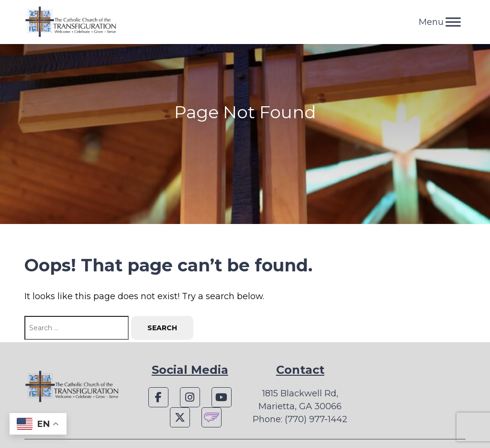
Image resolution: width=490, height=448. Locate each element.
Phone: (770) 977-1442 (300, 419)
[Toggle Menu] (453, 22)
